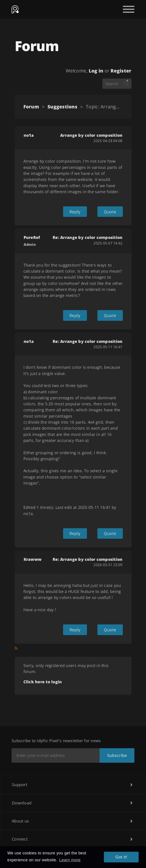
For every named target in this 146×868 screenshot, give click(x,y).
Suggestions (62, 107)
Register (121, 71)
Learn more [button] (70, 860)
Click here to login (43, 682)
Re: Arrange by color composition (87, 237)
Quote (110, 212)
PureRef (32, 237)
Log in (96, 71)
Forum (31, 107)
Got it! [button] (121, 857)
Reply (75, 212)
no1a (29, 135)
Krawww (33, 559)
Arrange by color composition (91, 135)
